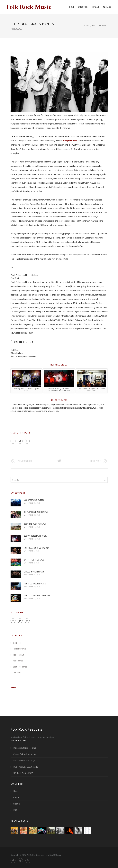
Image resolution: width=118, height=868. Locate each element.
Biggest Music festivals (34, 560)
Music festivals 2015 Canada (26, 767)
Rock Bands (18, 661)
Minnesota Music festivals (25, 748)
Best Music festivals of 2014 (36, 536)
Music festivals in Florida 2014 (37, 596)
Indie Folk (17, 643)
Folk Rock (17, 673)
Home (72, 7)
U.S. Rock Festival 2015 (23, 773)
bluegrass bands (71, 141)
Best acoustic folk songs (24, 761)
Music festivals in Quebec (35, 584)
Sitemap (96, 7)
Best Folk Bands (100, 26)
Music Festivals (19, 649)
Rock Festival (18, 655)
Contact (17, 797)
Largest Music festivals (34, 572)
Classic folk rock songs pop (25, 754)
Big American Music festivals (36, 512)
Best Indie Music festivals (35, 524)
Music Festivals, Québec (34, 500)
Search (108, 7)
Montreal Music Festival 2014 (36, 548)
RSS (15, 810)
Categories (83, 7)
